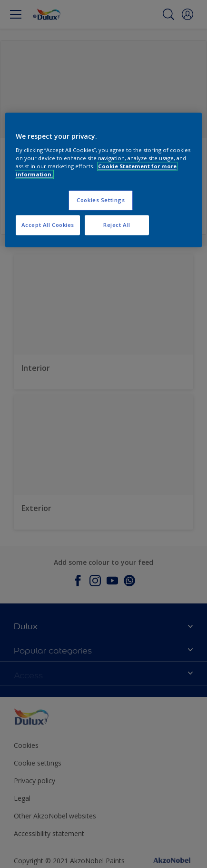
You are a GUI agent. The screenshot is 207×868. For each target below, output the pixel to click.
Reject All (117, 225)
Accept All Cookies (48, 225)
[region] (103, 180)
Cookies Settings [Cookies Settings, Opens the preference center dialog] (101, 200)
